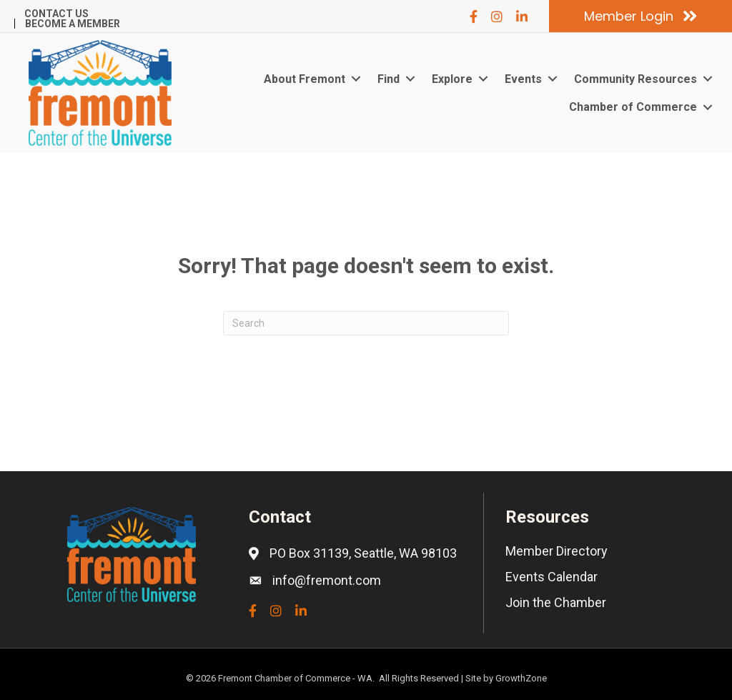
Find (389, 79)
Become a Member (73, 24)
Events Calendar (552, 577)
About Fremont (305, 79)
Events (523, 79)
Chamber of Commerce (633, 107)
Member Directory (557, 551)
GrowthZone (521, 678)
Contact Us (56, 14)
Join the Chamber (556, 602)
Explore (452, 79)
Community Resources (635, 79)
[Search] (366, 323)
